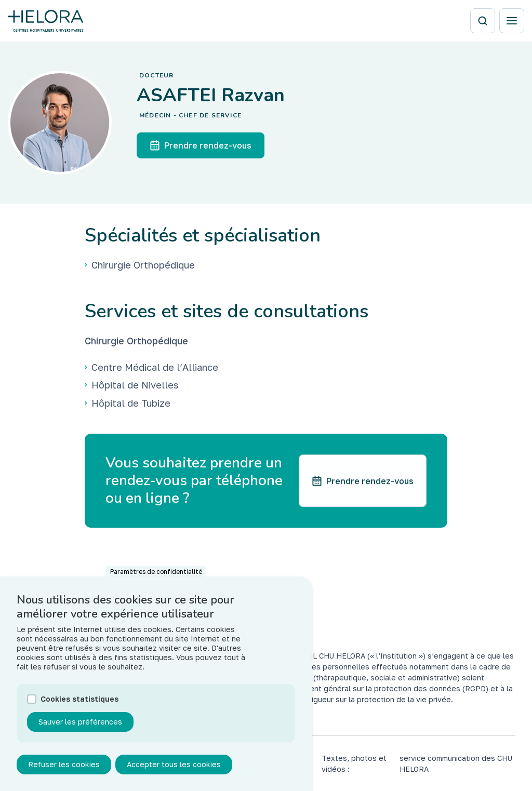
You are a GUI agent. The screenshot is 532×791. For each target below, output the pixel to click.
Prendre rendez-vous (201, 145)
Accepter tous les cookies (174, 773)
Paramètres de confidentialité (156, 580)
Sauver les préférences (80, 730)
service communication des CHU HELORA (456, 763)
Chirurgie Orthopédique (136, 341)
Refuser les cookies (64, 773)
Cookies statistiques (79, 708)
